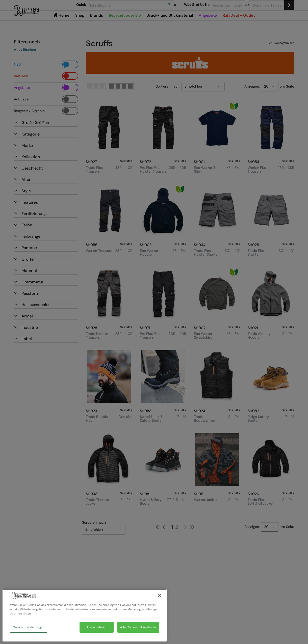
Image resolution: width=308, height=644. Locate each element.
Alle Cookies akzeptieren (138, 627)
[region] (85, 615)
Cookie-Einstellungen (29, 627)
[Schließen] (160, 595)
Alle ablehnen (97, 627)
